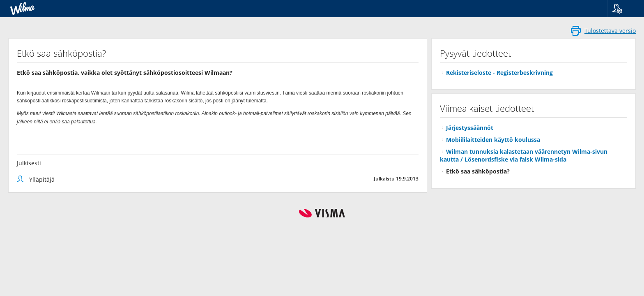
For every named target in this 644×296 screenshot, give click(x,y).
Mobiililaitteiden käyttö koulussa (493, 140)
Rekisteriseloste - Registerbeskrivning (499, 73)
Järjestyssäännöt (470, 128)
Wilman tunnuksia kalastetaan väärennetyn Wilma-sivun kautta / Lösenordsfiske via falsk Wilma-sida (524, 155)
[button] (622, 9)
